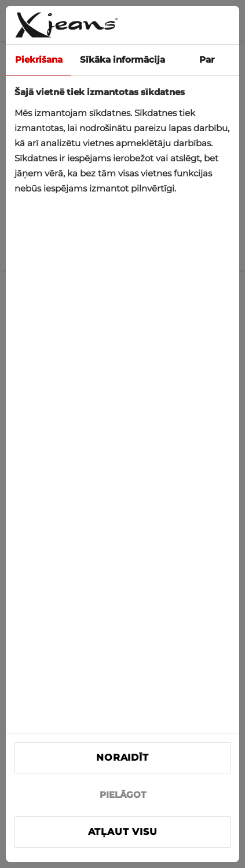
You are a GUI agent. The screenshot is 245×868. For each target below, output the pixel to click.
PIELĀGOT (123, 795)
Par (207, 59)
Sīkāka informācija (122, 59)
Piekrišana (39, 59)
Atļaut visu (123, 832)
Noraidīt (122, 757)
